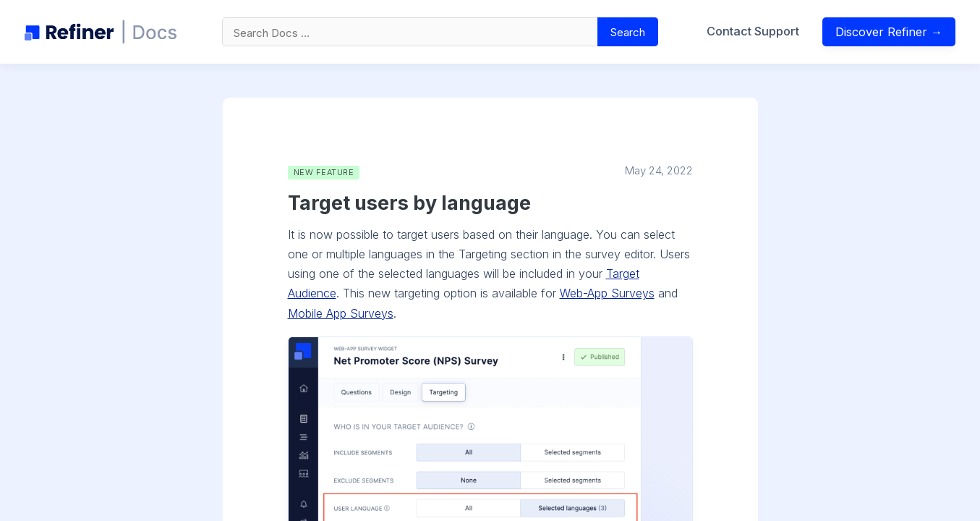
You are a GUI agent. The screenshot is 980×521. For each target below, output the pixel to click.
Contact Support (753, 31)
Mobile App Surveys (341, 313)
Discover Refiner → (889, 32)
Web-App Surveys (607, 293)
